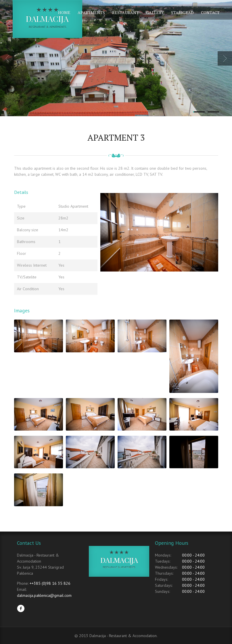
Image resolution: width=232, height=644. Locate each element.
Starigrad (182, 13)
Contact (210, 13)
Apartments (91, 13)
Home (64, 13)
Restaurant (125, 13)
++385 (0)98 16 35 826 (50, 583)
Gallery (155, 13)
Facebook (21, 608)
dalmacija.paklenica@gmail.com (44, 595)
